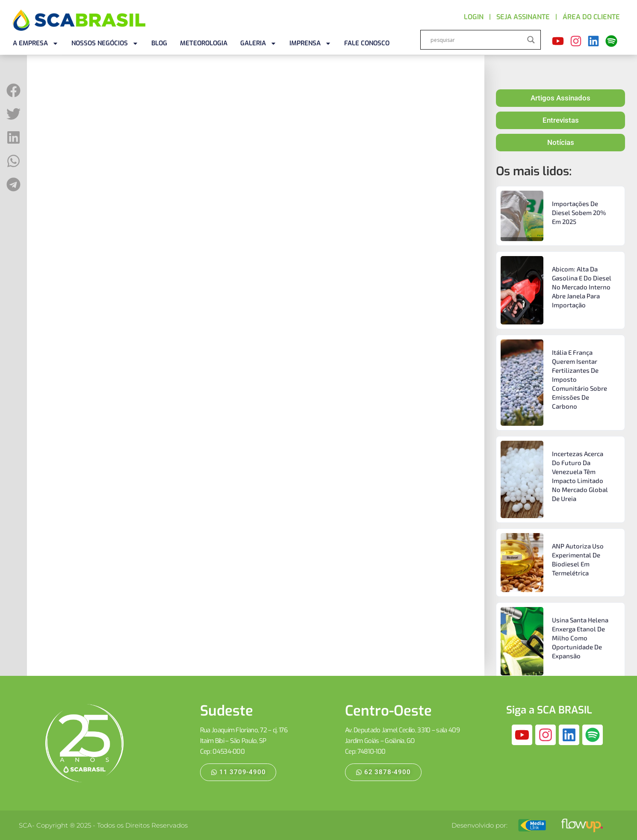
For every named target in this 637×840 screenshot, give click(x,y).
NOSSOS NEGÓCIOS (105, 43)
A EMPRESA (36, 43)
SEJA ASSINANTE (523, 17)
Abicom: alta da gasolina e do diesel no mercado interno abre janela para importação (582, 287)
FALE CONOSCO (367, 43)
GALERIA (258, 43)
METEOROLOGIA (204, 43)
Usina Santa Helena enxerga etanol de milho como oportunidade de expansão (580, 638)
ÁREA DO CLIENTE (591, 17)
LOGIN (474, 17)
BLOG (159, 43)
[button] (13, 90)
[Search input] (477, 40)
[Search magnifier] (531, 40)
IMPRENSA (310, 43)
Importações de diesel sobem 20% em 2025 (579, 212)
